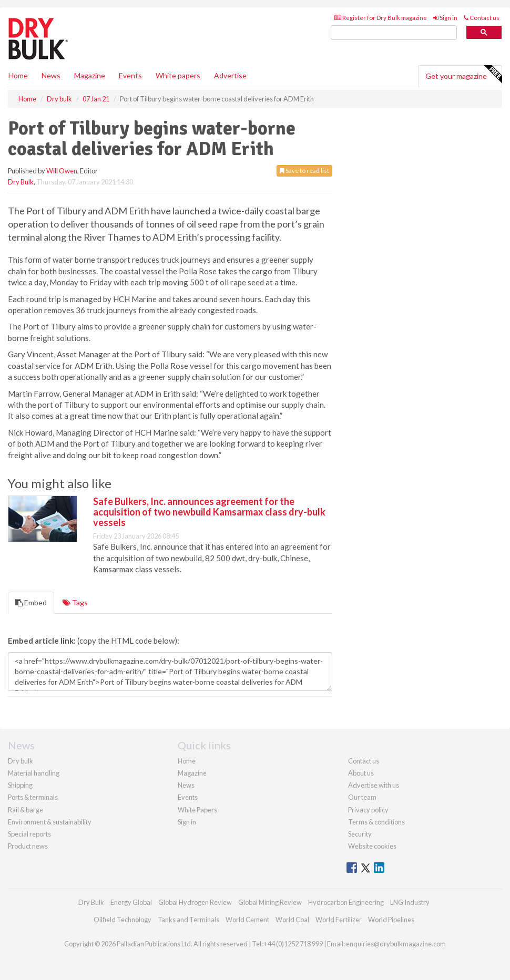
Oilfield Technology (123, 920)
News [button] (51, 75)
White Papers (197, 810)
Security (360, 834)
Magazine (90, 75)
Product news (28, 846)
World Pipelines (391, 920)
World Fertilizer (339, 920)
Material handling (34, 773)
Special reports (29, 834)
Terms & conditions (376, 822)
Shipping (20, 785)
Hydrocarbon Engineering (346, 902)
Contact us (482, 18)
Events (130, 75)
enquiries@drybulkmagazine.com (396, 944)
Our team (362, 797)
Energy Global (131, 902)
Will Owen (62, 171)
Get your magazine (463, 75)
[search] (394, 33)
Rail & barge (25, 810)
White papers (178, 75)
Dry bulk (21, 761)
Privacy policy (368, 810)
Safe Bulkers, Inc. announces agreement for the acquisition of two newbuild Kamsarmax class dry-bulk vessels (209, 512)
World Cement (247, 920)
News (186, 785)
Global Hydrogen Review (195, 902)
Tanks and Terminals (188, 920)
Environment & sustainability (50, 822)
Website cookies (372, 846)
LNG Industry (410, 902)
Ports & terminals (33, 797)
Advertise (230, 75)
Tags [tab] (75, 602)
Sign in (445, 18)
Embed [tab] (31, 602)
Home (18, 75)
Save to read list (304, 171)
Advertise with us (374, 785)
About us (361, 773)
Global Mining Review (270, 902)
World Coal (292, 920)
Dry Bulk (21, 182)
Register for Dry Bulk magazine (381, 18)
